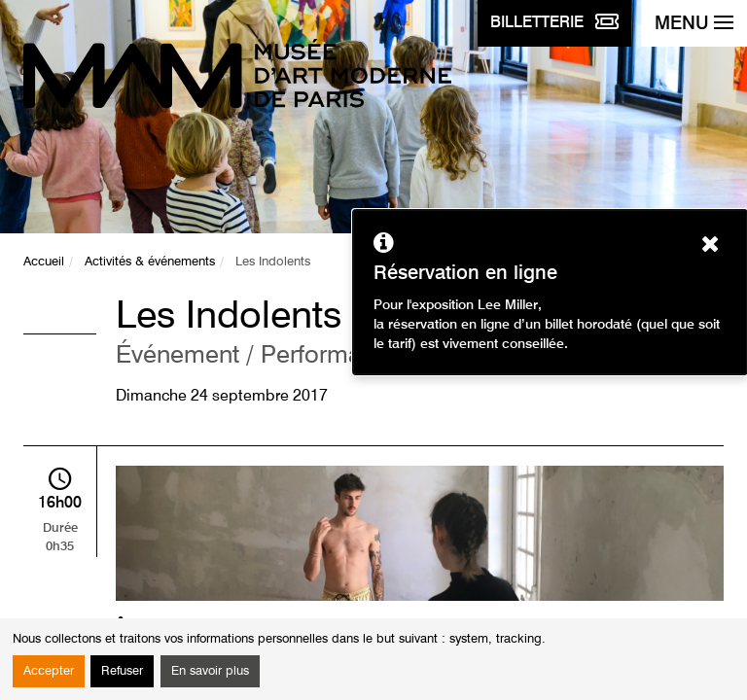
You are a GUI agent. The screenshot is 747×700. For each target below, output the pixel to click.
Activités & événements (150, 262)
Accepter (49, 671)
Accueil (44, 262)
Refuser (122, 671)
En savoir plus (210, 671)
